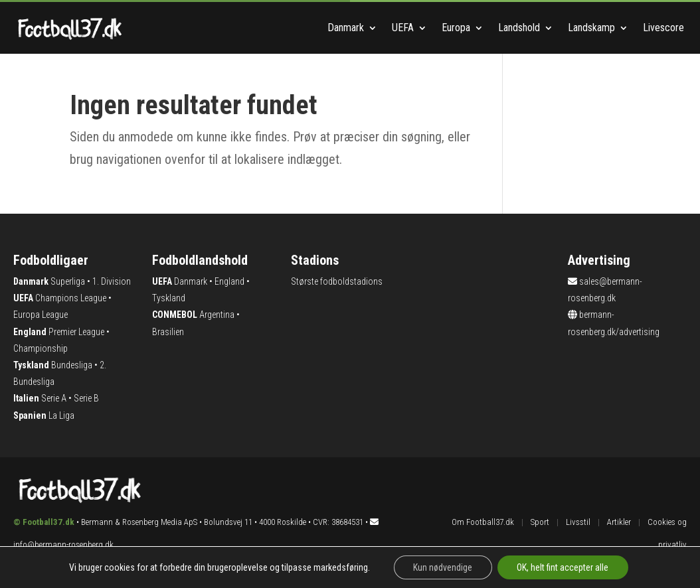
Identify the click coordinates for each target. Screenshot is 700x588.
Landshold (519, 28)
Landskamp (591, 28)
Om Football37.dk (483, 522)
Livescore (665, 28)
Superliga (68, 281)
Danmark (346, 28)
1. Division (112, 281)
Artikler (619, 522)
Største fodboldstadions (337, 281)
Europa (456, 28)
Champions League (71, 298)
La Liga (61, 415)
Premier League (76, 332)
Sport (540, 522)
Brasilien (168, 332)
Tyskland (169, 298)
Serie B (86, 398)
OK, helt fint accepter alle (563, 567)
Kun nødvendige (443, 567)
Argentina (217, 315)
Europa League (41, 315)
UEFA (403, 28)
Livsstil (578, 522)
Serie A (54, 398)
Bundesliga (72, 365)
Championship (41, 348)
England (229, 281)
